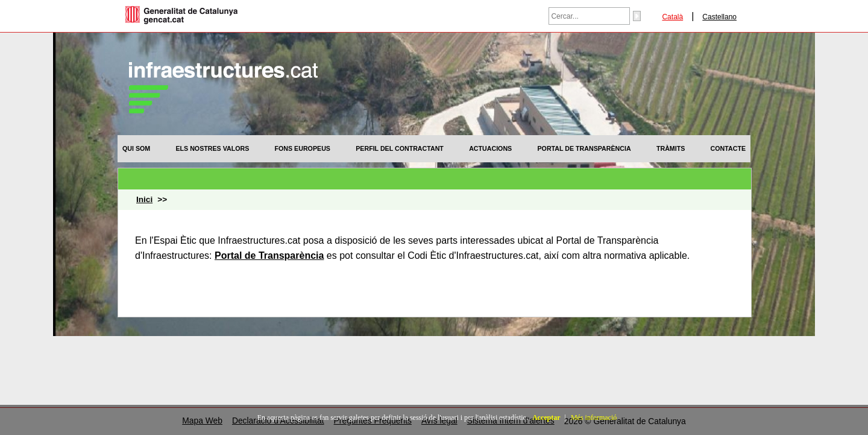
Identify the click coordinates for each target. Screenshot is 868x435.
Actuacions (490, 148)
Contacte (728, 148)
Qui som (136, 148)
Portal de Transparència (584, 148)
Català (672, 17)
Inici (144, 199)
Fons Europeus (303, 148)
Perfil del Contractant (400, 148)
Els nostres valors (212, 148)
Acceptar (546, 418)
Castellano (719, 17)
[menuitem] (136, 148)
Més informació (594, 418)
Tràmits (671, 148)
